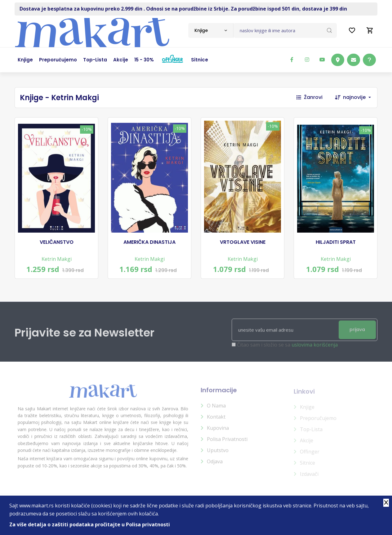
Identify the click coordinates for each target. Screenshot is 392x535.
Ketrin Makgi (57, 259)
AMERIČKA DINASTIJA (149, 242)
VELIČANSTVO (57, 242)
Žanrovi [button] (310, 97)
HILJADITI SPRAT (336, 242)
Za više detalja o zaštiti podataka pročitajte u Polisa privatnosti (90, 524)
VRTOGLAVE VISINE (243, 242)
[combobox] (211, 30)
